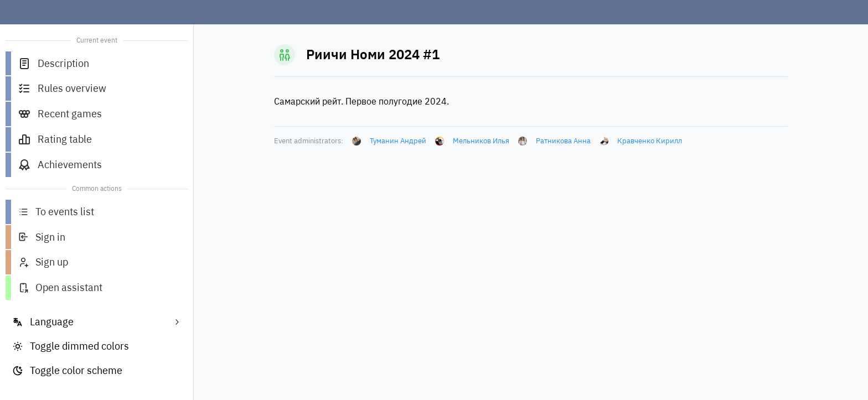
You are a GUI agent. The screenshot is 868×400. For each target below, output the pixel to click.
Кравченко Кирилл (650, 141)
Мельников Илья (481, 141)
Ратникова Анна (563, 141)
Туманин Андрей (398, 141)
